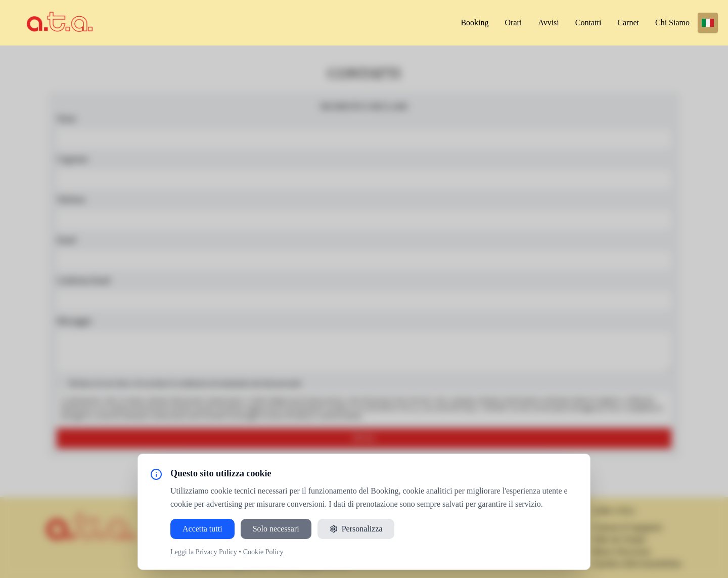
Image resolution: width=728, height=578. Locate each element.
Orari (514, 23)
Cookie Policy (263, 552)
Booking (474, 23)
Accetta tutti (202, 529)
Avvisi (548, 23)
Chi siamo (672, 23)
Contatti (588, 23)
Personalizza (356, 529)
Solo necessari (276, 529)
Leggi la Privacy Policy (204, 552)
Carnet (628, 23)
